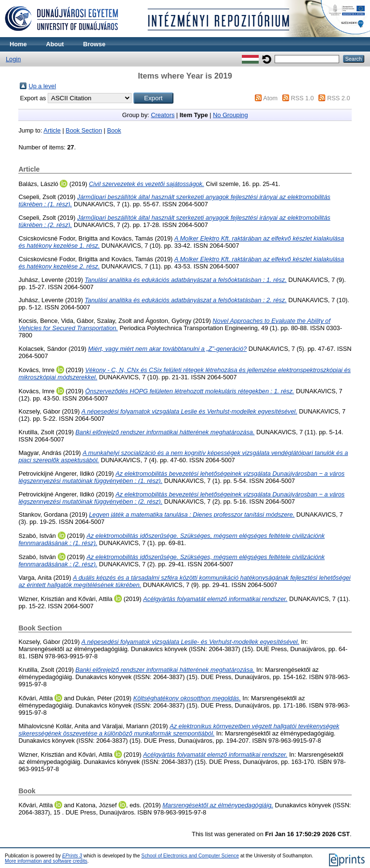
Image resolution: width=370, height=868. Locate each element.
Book (114, 130)
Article (52, 130)
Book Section (84, 130)
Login (13, 59)
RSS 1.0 (303, 98)
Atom (270, 98)
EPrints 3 (72, 856)
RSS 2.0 (339, 98)
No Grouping (231, 115)
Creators (163, 115)
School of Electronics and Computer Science (190, 856)
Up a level (42, 86)
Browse (94, 44)
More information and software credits (46, 861)
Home (18, 44)
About (55, 44)
